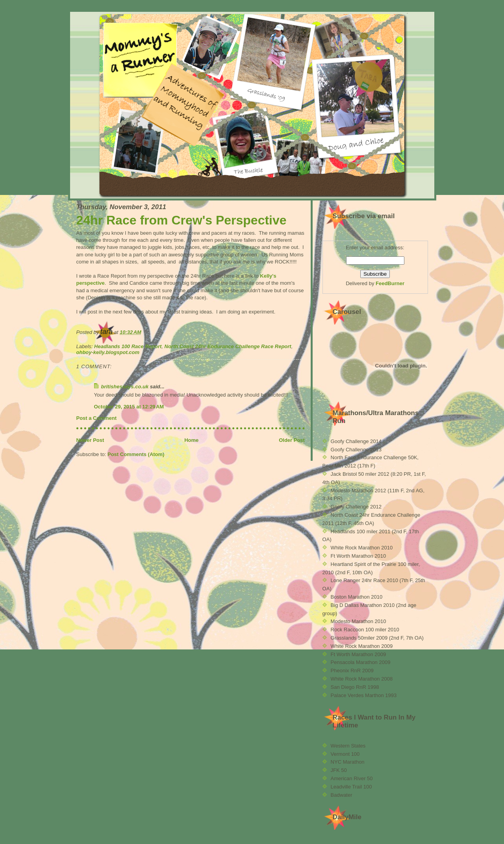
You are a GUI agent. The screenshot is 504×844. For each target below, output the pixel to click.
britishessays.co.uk (125, 387)
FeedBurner (390, 283)
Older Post (292, 440)
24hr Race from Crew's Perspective (182, 220)
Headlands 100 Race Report (128, 346)
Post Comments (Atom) (136, 454)
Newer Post (90, 440)
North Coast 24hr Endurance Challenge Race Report (228, 346)
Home (191, 440)
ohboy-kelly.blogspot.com (108, 352)
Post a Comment (97, 418)
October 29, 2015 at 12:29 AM (129, 407)
